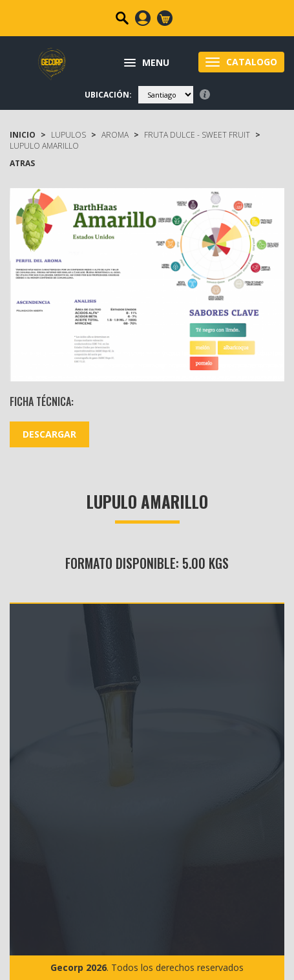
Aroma (115, 135)
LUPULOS (68, 135)
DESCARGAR (49, 434)
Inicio (23, 135)
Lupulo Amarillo (44, 146)
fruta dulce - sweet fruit (197, 135)
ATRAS (22, 163)
